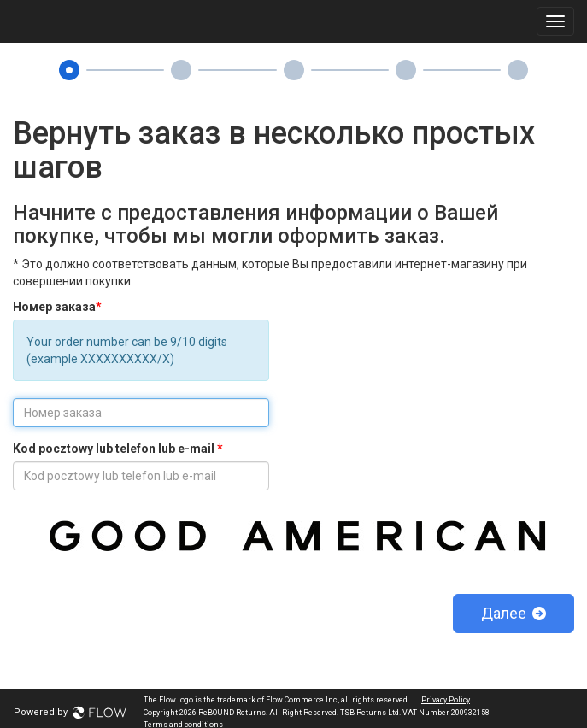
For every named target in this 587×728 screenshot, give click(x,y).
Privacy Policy (446, 700)
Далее (514, 613)
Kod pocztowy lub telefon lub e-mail (118, 449)
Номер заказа (57, 307)
